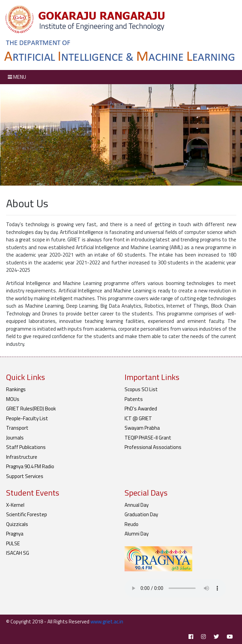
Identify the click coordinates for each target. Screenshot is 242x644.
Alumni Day (137, 534)
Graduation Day (141, 514)
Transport (17, 428)
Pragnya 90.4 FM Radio (30, 466)
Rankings (16, 389)
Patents (134, 399)
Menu (17, 77)
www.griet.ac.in (107, 622)
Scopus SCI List (141, 389)
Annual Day (137, 505)
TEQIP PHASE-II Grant (148, 438)
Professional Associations (153, 447)
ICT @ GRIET (138, 418)
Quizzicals (17, 524)
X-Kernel (15, 505)
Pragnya (15, 534)
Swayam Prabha (142, 428)
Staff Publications (26, 447)
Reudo (131, 524)
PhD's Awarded (141, 409)
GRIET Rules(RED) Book (31, 409)
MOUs (13, 399)
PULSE (13, 543)
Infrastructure (22, 457)
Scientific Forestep (27, 514)
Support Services (25, 476)
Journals (15, 438)
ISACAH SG (18, 553)
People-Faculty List (27, 418)
